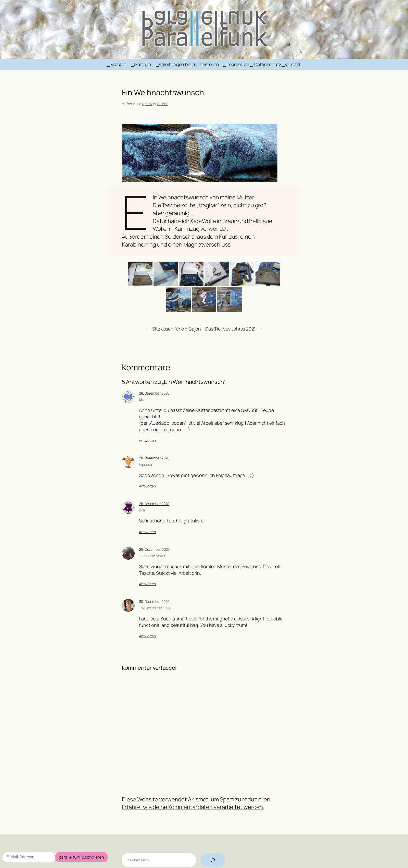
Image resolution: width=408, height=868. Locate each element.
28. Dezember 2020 (154, 393)
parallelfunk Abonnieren (81, 857)
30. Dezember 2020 (154, 601)
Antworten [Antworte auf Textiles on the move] (147, 636)
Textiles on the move (155, 608)
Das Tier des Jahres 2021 (231, 329)
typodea (145, 464)
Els (141, 399)
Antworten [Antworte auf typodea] (147, 486)
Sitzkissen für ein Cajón (177, 329)
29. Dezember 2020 (154, 549)
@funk (147, 104)
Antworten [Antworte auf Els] (147, 440)
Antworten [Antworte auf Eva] (147, 532)
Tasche (162, 104)
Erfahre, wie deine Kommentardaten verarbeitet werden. (193, 807)
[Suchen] (213, 860)
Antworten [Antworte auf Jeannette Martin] (147, 584)
